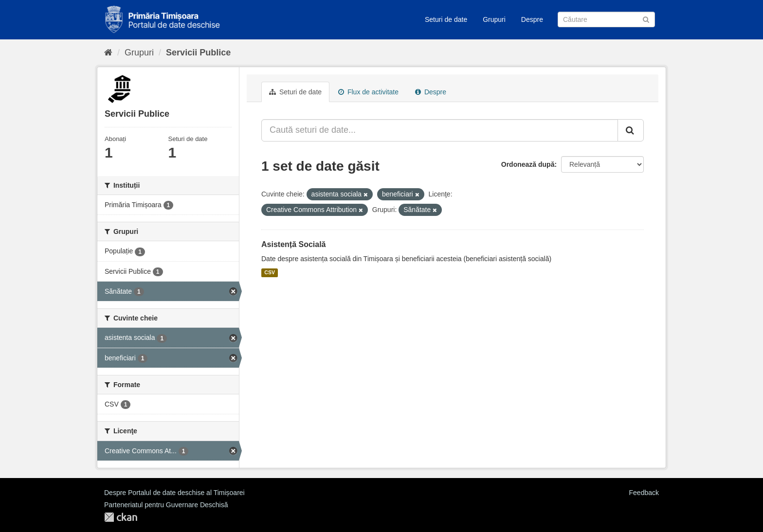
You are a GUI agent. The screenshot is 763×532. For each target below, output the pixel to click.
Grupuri (494, 19)
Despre (532, 19)
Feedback (644, 493)
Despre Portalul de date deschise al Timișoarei (174, 493)
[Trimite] (646, 19)
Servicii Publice (198, 53)
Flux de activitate (368, 92)
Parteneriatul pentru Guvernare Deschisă (166, 505)
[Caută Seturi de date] (606, 19)
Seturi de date (446, 19)
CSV (270, 273)
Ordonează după (528, 164)
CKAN (121, 517)
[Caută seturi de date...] (440, 130)
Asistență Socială (294, 244)
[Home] (108, 53)
